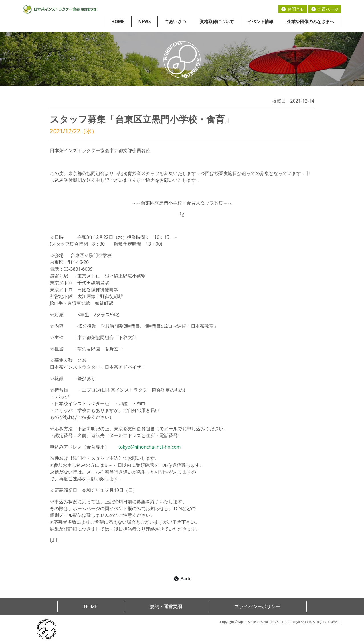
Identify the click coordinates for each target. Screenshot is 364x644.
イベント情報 (260, 21)
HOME (118, 21)
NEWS (144, 21)
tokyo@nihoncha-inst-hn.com (150, 447)
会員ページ (325, 9)
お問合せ (293, 9)
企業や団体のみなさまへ (311, 21)
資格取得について (217, 21)
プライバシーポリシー (257, 606)
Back (182, 579)
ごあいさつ (175, 21)
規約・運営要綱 (166, 606)
